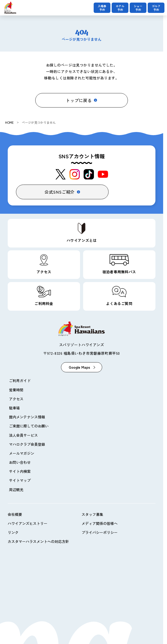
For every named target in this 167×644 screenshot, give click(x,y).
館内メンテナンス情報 (27, 417)
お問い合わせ (20, 462)
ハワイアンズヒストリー (28, 523)
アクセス (16, 399)
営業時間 (16, 390)
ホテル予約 (120, 8)
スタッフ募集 (92, 514)
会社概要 (15, 514)
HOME (9, 122)
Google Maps (79, 367)
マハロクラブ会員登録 (27, 444)
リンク (13, 532)
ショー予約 (138, 8)
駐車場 (14, 408)
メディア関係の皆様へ (100, 523)
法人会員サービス (23, 435)
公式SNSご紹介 (60, 192)
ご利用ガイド (20, 381)
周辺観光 (16, 490)
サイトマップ (20, 480)
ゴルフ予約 (156, 8)
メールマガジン (22, 453)
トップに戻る (79, 100)
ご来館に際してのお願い (29, 426)
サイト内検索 (20, 471)
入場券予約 (102, 8)
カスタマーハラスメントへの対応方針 (38, 541)
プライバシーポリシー (100, 532)
